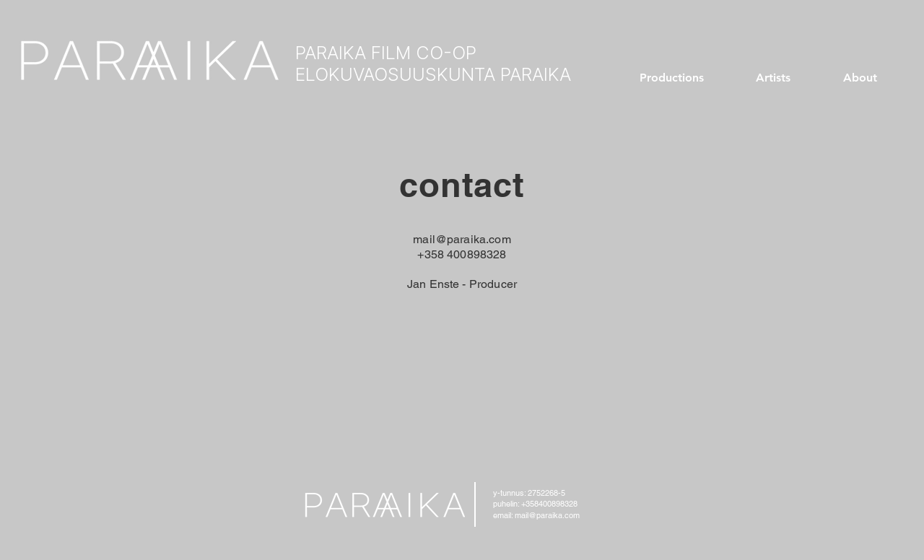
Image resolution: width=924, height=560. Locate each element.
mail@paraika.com (462, 239)
